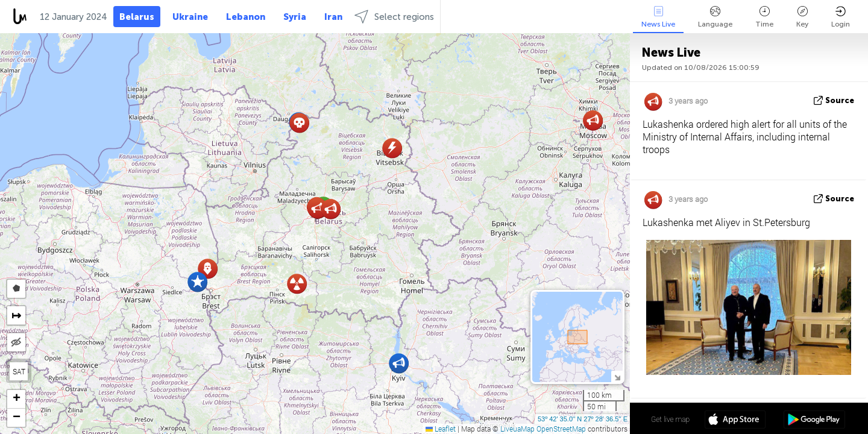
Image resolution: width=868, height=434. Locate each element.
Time (764, 17)
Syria (295, 17)
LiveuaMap (517, 429)
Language (715, 17)
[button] (197, 282)
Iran (333, 17)
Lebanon (246, 17)
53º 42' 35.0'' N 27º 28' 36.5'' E (583, 419)
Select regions (394, 17)
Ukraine (190, 17)
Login (841, 17)
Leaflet (441, 429)
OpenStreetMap (561, 429)
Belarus (137, 17)
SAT (19, 371)
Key (802, 17)
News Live (658, 17)
